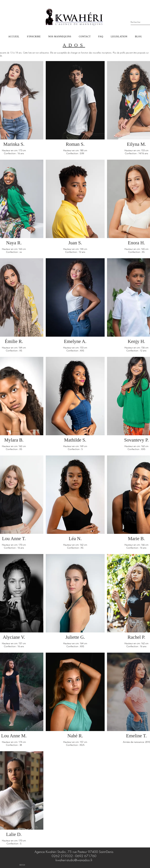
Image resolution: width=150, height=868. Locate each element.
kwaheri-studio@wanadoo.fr (74, 860)
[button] (60, 37)
